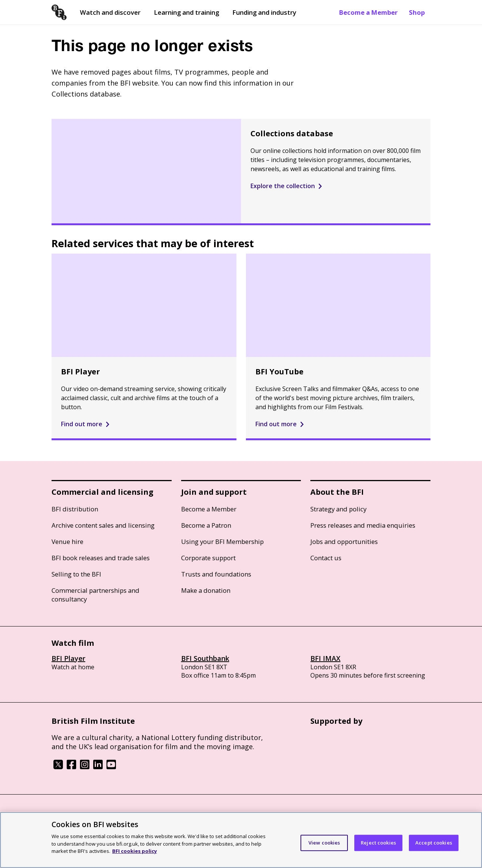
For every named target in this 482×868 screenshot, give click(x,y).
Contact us (326, 558)
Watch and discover (110, 12)
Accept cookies (434, 843)
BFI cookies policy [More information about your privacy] (135, 851)
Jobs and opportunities (344, 542)
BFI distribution (75, 509)
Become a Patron (206, 525)
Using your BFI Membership (222, 542)
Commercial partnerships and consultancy (95, 595)
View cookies (324, 843)
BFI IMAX (325, 658)
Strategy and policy (338, 509)
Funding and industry (264, 12)
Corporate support (208, 558)
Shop (417, 12)
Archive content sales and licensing (103, 525)
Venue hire (67, 542)
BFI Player (68, 658)
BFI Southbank (205, 658)
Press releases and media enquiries (363, 525)
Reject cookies (378, 843)
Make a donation (206, 590)
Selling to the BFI (76, 574)
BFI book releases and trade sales (101, 558)
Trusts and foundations (216, 574)
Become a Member (368, 12)
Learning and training (186, 12)
